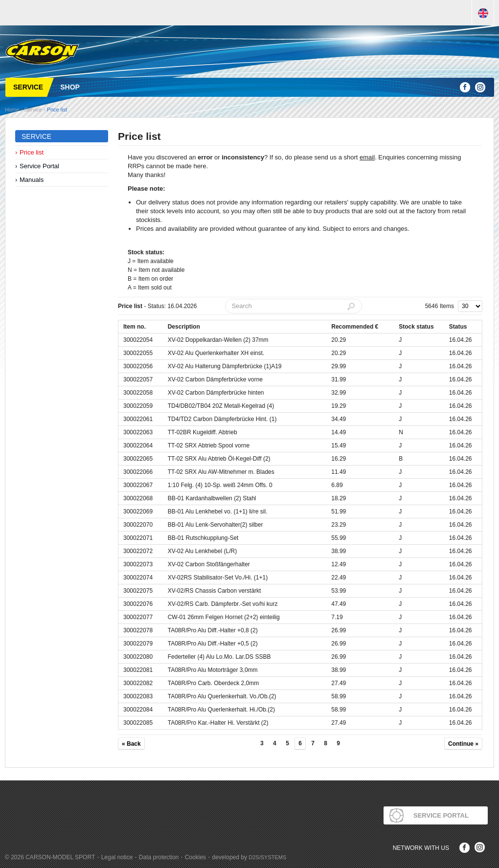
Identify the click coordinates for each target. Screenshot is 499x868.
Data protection (159, 857)
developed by (249, 857)
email (367, 157)
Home (12, 110)
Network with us (421, 848)
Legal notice (117, 857)
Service (33, 110)
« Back (131, 744)
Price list (57, 110)
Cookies (195, 857)
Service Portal (39, 166)
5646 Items (440, 306)
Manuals (32, 180)
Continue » (463, 744)
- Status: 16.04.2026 (157, 306)
